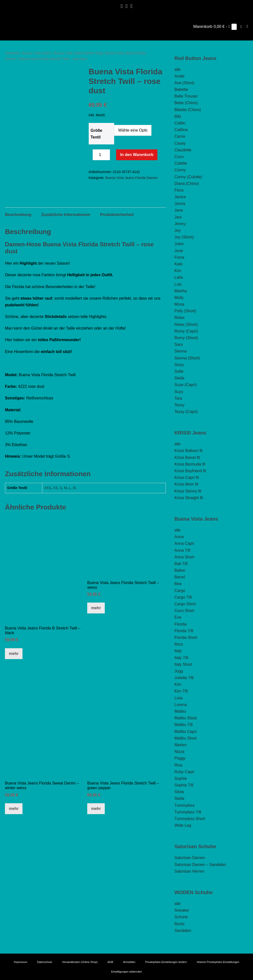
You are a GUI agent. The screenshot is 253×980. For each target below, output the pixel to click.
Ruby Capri (184, 772)
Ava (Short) (184, 83)
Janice (180, 197)
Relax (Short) (186, 324)
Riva (178, 765)
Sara (179, 344)
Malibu (180, 711)
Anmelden (129, 962)
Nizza (179, 752)
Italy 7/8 (181, 658)
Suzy (179, 392)
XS (55, 507)
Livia (179, 698)
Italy (178, 651)
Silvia (179, 792)
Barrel (180, 577)
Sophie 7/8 (184, 785)
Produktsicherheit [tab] (117, 234)
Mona (179, 304)
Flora (179, 190)
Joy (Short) (184, 237)
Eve (178, 617)
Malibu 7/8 (184, 725)
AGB (110, 962)
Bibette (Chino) (188, 110)
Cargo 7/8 (183, 597)
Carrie (180, 136)
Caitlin (180, 123)
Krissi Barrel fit (187, 458)
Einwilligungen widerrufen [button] (127, 972)
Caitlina (181, 130)
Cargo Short (185, 604)
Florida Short (186, 637)
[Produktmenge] (101, 155)
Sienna (181, 351)
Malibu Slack (186, 718)
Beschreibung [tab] (18, 234)
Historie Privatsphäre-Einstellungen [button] (218, 962)
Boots (179, 924)
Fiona (179, 257)
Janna (180, 204)
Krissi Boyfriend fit (190, 471)
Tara (178, 398)
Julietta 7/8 (184, 678)
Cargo (180, 591)
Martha (181, 291)
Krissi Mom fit (186, 484)
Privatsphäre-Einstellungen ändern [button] (166, 962)
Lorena (181, 705)
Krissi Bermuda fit (190, 464)
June (179, 251)
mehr (14, 673)
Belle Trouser (186, 96)
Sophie (181, 778)
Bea (178, 584)
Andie (179, 76)
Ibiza (179, 644)
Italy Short (183, 664)
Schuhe (181, 917)
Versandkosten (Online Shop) (80, 962)
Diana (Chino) (187, 184)
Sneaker (182, 910)
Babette (181, 89)
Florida (180, 624)
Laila (179, 277)
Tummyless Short (190, 819)
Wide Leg (183, 825)
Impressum (21, 962)
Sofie (179, 371)
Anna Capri (184, 543)
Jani (178, 217)
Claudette (183, 150)
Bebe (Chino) (186, 103)
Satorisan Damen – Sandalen (200, 865)
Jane (179, 210)
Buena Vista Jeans (37, 53)
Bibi (178, 116)
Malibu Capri (186, 732)
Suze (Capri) (186, 385)
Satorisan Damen (190, 858)
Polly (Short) (185, 311)
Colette (181, 163)
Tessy (179, 405)
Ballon (180, 570)
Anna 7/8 (182, 550)
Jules (179, 244)
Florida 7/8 (184, 631)
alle (178, 69)
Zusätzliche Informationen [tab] (66, 234)
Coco (179, 157)
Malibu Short (186, 738)
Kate (179, 264)
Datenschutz (45, 962)
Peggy (180, 758)
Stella (179, 378)
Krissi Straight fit (189, 498)
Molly (179, 298)
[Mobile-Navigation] (247, 26)
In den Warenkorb (137, 155)
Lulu (178, 284)
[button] (241, 27)
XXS (48, 507)
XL (74, 507)
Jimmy (180, 224)
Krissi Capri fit (187, 478)
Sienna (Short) (187, 358)
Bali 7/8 (181, 564)
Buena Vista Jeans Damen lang (78, 53)
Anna (179, 537)
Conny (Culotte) (188, 177)
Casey (180, 143)
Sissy (179, 365)
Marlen (180, 745)
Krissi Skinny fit (188, 491)
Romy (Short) (186, 338)
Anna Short (184, 557)
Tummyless (184, 805)
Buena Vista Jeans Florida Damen (131, 178)
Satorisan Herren (189, 871)
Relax (179, 318)
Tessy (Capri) (186, 412)
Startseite (12, 53)
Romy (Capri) (186, 331)
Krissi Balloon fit (189, 451)
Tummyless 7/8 (188, 812)
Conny (180, 170)
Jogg (179, 671)
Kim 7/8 (181, 691)
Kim (178, 271)
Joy (178, 230)
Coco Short (184, 611)
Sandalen (183, 931)
